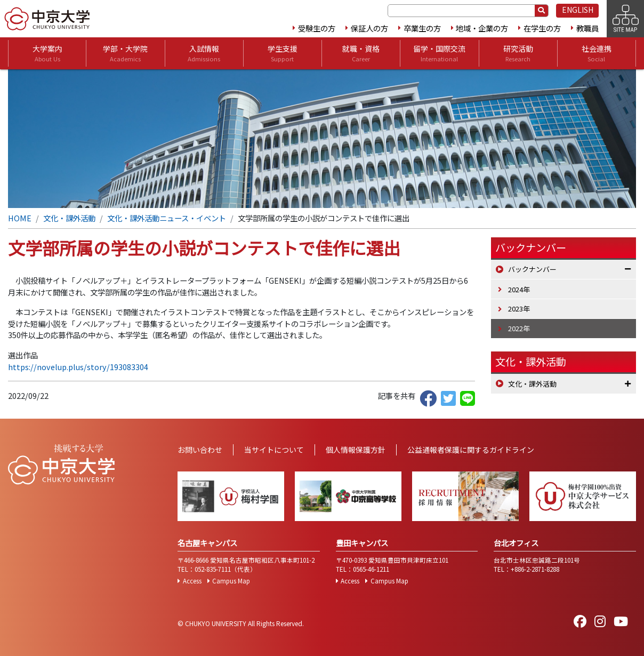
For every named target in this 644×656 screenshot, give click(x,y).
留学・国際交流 (439, 53)
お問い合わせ (200, 450)
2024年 (519, 289)
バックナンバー (532, 269)
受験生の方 (317, 28)
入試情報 (204, 53)
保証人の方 (369, 28)
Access (192, 581)
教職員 (587, 28)
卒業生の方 (422, 28)
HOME (20, 218)
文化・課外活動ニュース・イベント (167, 218)
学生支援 (283, 53)
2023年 (519, 309)
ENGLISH (578, 10)
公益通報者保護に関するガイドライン (471, 450)
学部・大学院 (125, 53)
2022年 (519, 328)
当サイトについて (274, 450)
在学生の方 (542, 28)
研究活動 (518, 53)
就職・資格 (361, 53)
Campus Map (231, 581)
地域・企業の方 (482, 28)
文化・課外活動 (69, 218)
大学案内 (47, 53)
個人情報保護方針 (356, 450)
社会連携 (597, 53)
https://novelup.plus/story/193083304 (78, 367)
